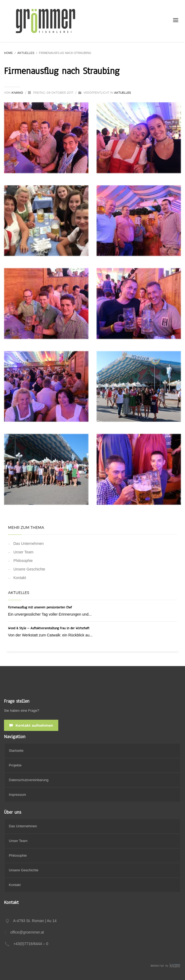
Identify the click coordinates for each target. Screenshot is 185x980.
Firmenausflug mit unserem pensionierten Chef (40, 607)
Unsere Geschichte (29, 569)
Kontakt (20, 578)
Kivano (18, 93)
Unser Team (23, 552)
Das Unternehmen (29, 544)
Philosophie (23, 561)
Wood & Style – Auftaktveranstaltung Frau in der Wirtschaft (49, 628)
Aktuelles (123, 93)
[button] (10, 970)
